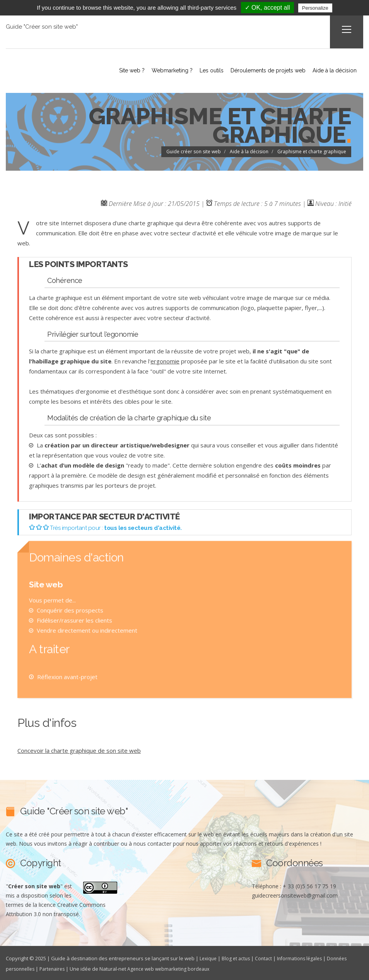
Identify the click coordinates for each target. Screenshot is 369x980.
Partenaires (56, 968)
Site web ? (116, 70)
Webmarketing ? (160, 70)
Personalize (315, 8)
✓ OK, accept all (267, 8)
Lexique (209, 958)
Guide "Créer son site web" (43, 27)
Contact (267, 958)
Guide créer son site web (194, 151)
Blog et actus (238, 958)
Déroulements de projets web (262, 70)
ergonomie (165, 360)
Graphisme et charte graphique (312, 151)
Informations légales (305, 958)
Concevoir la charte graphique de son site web (79, 750)
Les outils (202, 70)
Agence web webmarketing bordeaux (177, 968)
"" (34, 885)
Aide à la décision (331, 70)
